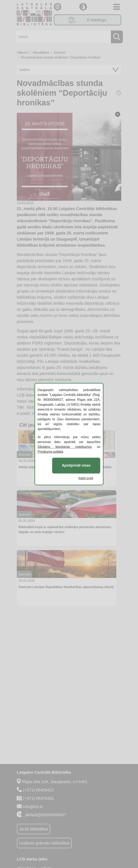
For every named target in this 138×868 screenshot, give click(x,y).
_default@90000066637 (45, 815)
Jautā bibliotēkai (33, 829)
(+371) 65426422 (39, 790)
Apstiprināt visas (76, 465)
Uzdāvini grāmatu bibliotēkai (44, 843)
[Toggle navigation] (117, 7)
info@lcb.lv (33, 807)
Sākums (23, 53)
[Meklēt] (68, 37)
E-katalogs (88, 20)
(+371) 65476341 (39, 798)
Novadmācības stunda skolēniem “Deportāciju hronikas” (61, 57)
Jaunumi (59, 53)
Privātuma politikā (50, 452)
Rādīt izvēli (86, 478)
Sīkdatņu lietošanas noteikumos (65, 447)
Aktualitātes (41, 53)
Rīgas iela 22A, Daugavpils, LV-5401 (55, 782)
